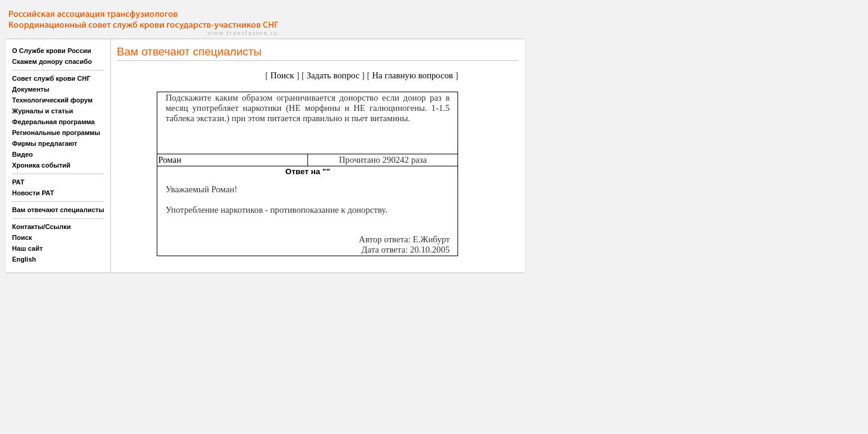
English (24, 259)
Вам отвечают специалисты (58, 210)
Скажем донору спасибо (52, 61)
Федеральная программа (53, 122)
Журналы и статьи (42, 111)
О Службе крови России (52, 51)
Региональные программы (56, 133)
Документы (31, 89)
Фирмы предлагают (45, 143)
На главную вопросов (412, 75)
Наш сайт (27, 248)
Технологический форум (52, 100)
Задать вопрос (333, 75)
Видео (23, 154)
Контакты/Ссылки (42, 227)
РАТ (18, 182)
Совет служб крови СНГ (51, 78)
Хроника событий (41, 165)
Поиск (22, 237)
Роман (169, 160)
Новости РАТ (33, 193)
